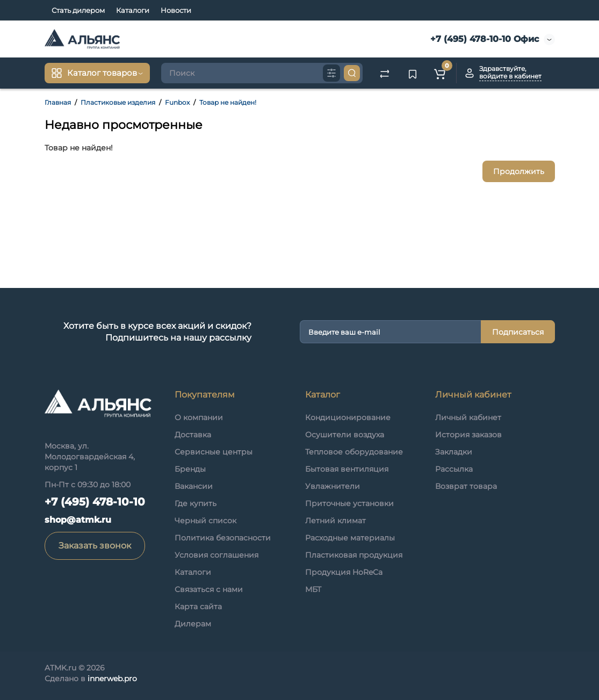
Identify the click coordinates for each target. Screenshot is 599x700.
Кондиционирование (348, 417)
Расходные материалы (350, 538)
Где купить (196, 503)
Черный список (205, 521)
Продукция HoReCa (344, 572)
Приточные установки (349, 503)
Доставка (193, 435)
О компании (199, 417)
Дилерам (193, 624)
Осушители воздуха (345, 435)
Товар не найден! (228, 102)
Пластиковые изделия (118, 102)
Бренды (190, 469)
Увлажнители (333, 486)
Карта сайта (198, 607)
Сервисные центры (214, 452)
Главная (58, 102)
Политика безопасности (223, 538)
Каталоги (133, 10)
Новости (176, 10)
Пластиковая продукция (354, 555)
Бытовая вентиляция (347, 469)
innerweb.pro (112, 679)
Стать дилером (78, 10)
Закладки (454, 452)
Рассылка (454, 469)
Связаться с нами (209, 589)
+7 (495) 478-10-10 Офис (483, 39)
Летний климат (335, 521)
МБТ (313, 589)
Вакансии (194, 486)
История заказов (468, 435)
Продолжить (519, 171)
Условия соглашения (216, 555)
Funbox (177, 102)
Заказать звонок (95, 546)
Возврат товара (466, 486)
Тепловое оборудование (354, 452)
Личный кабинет (468, 417)
